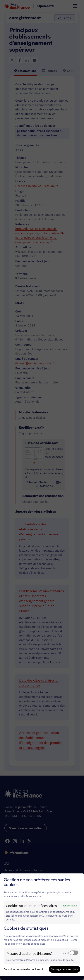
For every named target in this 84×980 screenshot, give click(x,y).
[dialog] (42, 925)
